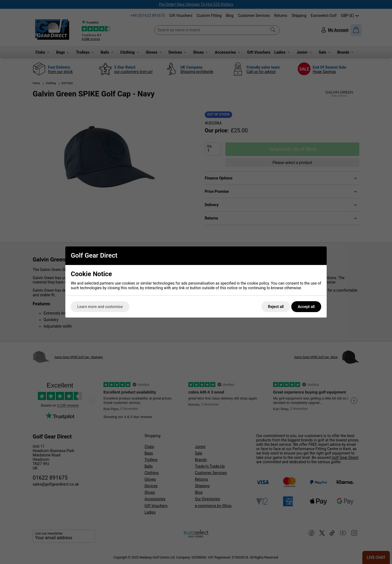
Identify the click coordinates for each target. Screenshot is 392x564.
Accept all (306, 307)
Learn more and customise (100, 307)
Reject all (276, 307)
